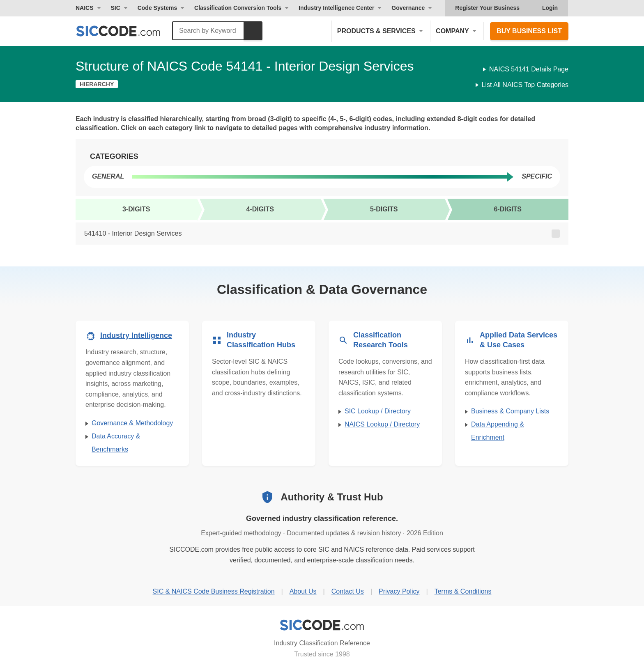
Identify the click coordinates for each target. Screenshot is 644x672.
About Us (303, 591)
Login (550, 8)
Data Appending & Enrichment (498, 431)
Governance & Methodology (132, 423)
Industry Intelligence (136, 335)
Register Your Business (487, 8)
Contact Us (348, 591)
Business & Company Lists (510, 411)
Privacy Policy (399, 591)
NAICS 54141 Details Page (529, 69)
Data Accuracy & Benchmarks (116, 443)
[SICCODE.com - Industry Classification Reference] (322, 625)
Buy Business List (529, 31)
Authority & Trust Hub (332, 497)
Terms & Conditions (463, 591)
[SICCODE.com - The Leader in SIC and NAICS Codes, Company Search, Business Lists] (127, 31)
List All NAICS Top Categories (525, 85)
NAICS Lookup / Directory (382, 424)
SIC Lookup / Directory (378, 411)
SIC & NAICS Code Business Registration (214, 591)
